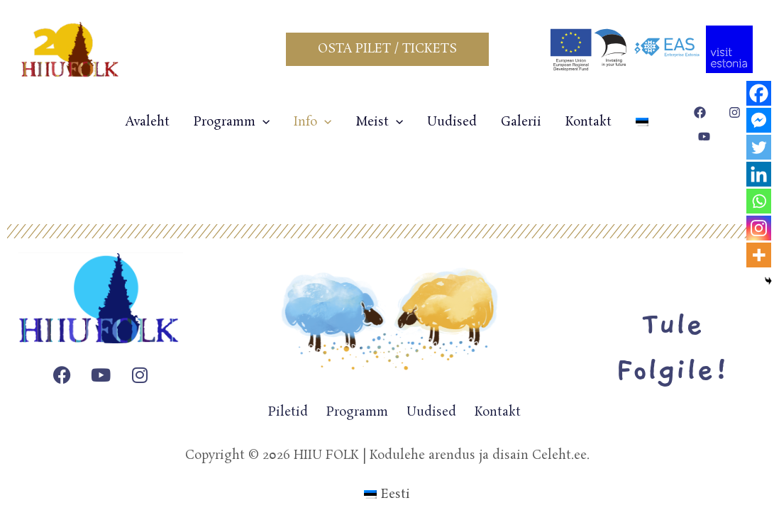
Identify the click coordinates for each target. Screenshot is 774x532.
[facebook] (702, 112)
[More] (759, 255)
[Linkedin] (759, 174)
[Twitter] (759, 147)
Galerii (521, 122)
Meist (379, 122)
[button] (387, 49)
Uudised (452, 122)
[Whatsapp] (759, 201)
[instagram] (737, 112)
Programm (232, 122)
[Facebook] (759, 93)
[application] (262, 122)
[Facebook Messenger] (759, 120)
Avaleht (148, 122)
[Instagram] (759, 228)
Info (313, 122)
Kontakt (588, 122)
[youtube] (706, 137)
